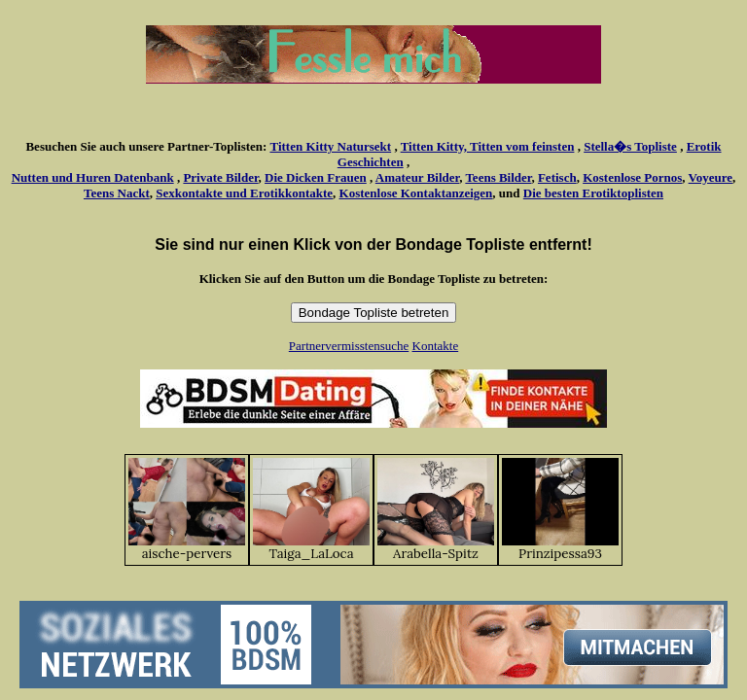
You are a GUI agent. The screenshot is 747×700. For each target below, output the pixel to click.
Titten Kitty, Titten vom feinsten (488, 146)
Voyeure (711, 177)
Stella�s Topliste (630, 146)
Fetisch (557, 177)
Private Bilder (220, 177)
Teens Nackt (117, 193)
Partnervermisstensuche (349, 346)
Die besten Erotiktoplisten (593, 193)
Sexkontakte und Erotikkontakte (244, 193)
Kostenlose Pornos (632, 177)
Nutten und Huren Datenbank (93, 177)
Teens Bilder (498, 177)
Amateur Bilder (417, 177)
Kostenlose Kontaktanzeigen (416, 193)
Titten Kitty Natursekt (330, 146)
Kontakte (436, 346)
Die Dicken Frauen (316, 177)
